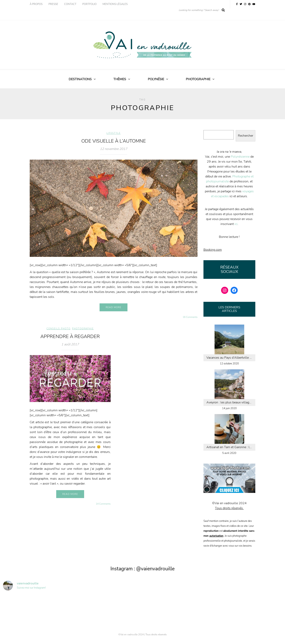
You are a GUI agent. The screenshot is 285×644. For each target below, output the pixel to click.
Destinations (80, 79)
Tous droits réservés (156, 634)
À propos (36, 4)
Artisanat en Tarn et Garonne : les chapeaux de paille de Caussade (231, 447)
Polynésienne (240, 157)
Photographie (198, 79)
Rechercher (246, 136)
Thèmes (120, 79)
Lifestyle (114, 133)
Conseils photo (58, 329)
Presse (53, 4)
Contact (70, 4)
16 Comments (190, 317)
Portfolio (89, 4)
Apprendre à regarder (70, 336)
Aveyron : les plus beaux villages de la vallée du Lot (231, 402)
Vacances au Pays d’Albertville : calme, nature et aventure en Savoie (231, 358)
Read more (114, 307)
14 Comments (103, 504)
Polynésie (156, 79)
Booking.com (213, 250)
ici (236, 224)
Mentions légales (115, 4)
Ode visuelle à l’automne (114, 141)
